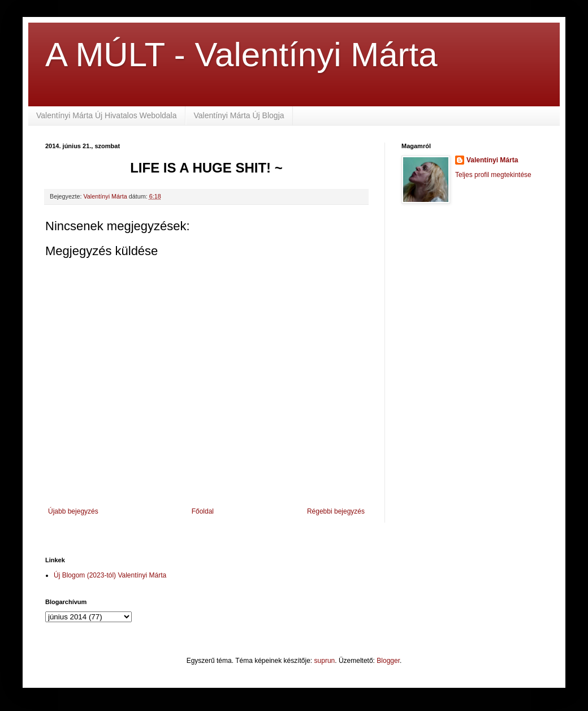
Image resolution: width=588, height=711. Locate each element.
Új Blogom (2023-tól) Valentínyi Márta (110, 575)
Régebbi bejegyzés (336, 511)
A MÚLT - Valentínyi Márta (241, 55)
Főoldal (203, 511)
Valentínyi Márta (492, 160)
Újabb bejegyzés (73, 511)
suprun (325, 661)
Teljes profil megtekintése (493, 175)
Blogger (388, 661)
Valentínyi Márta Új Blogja (239, 115)
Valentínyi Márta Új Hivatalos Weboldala (107, 115)
